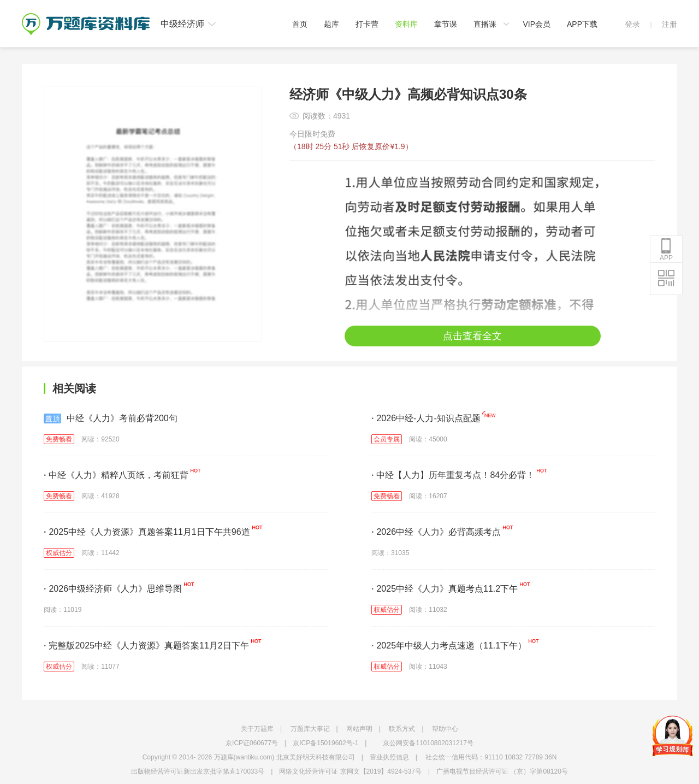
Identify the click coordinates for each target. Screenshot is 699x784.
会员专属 (387, 439)
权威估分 (59, 553)
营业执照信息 (389, 757)
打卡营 (367, 24)
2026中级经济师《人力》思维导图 (113, 589)
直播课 (485, 24)
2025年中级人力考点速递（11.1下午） (449, 646)
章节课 (446, 24)
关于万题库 (257, 729)
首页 (300, 24)
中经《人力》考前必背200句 (111, 418)
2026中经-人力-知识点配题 (426, 418)
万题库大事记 (310, 729)
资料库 (406, 24)
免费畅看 (59, 439)
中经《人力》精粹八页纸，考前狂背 (116, 475)
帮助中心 (445, 729)
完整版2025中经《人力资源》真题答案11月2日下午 (146, 646)
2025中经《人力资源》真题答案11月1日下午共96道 (147, 532)
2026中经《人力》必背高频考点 (436, 532)
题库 (331, 24)
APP (666, 250)
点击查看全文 (472, 336)
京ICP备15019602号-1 (325, 743)
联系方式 (402, 729)
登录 (632, 24)
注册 (670, 24)
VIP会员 (537, 24)
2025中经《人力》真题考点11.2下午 (445, 589)
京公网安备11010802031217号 (428, 743)
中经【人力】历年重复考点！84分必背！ (453, 475)
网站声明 (359, 729)
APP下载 (582, 24)
